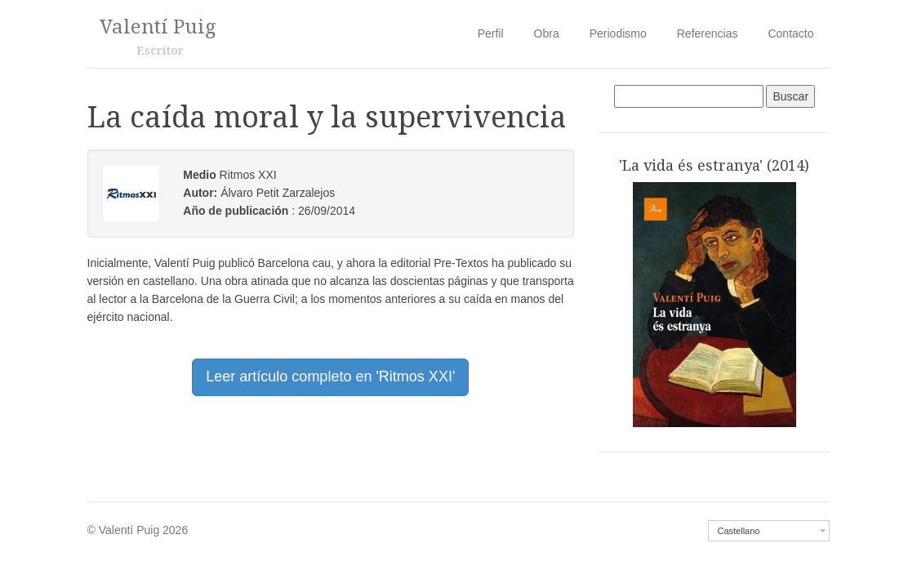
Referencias (708, 33)
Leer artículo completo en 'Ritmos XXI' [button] (330, 376)
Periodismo (618, 33)
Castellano (738, 531)
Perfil (491, 33)
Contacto (790, 33)
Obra (547, 33)
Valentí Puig (158, 27)
